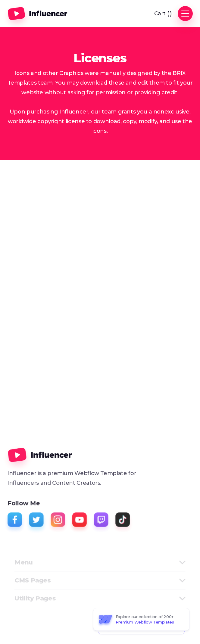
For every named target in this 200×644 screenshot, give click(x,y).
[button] (163, 14)
